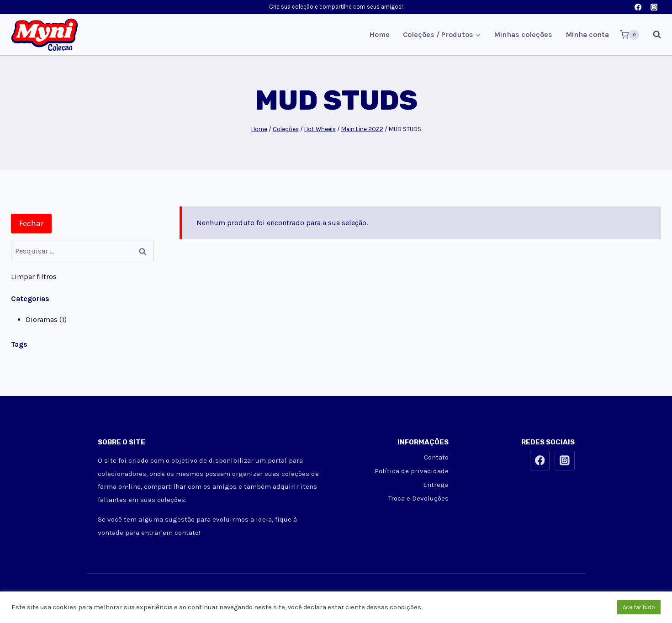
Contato (436, 457)
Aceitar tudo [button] (639, 607)
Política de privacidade (412, 471)
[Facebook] (638, 7)
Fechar (31, 223)
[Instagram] (654, 7)
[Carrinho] (630, 35)
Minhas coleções (523, 34)
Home (379, 34)
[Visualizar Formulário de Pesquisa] (652, 35)
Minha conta (587, 34)
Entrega (436, 485)
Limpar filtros (34, 277)
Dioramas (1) (46, 319)
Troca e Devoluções (418, 498)
